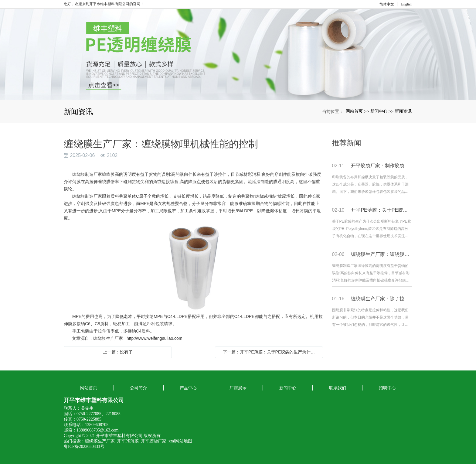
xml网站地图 (180, 441)
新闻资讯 (403, 111)
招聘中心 (387, 388)
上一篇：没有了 (118, 352)
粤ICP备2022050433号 (84, 447)
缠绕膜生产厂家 (100, 441)
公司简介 (138, 388)
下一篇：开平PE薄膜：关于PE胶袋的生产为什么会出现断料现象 (270, 352)
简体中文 (387, 4)
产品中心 (188, 388)
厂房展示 (238, 388)
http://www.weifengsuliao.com (155, 338)
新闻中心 (379, 111)
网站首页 (354, 111)
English (407, 4)
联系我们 (338, 388)
